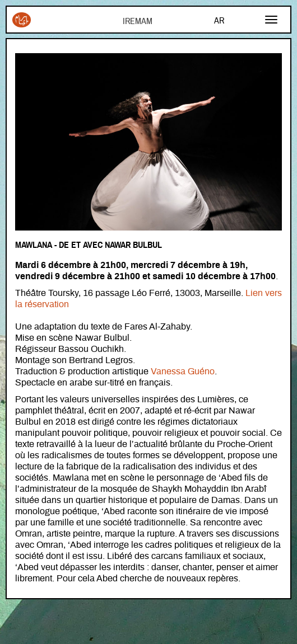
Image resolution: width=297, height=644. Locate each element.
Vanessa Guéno (183, 372)
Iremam (22, 20)
